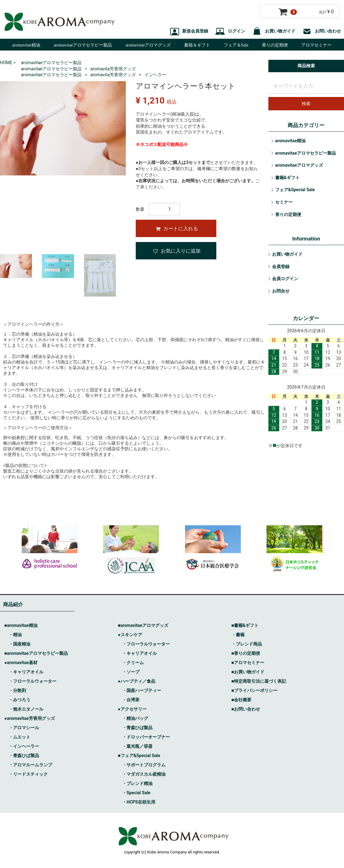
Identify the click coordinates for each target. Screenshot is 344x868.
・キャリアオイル (26, 672)
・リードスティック (28, 774)
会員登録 (281, 267)
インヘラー (155, 75)
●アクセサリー (132, 709)
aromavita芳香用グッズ (113, 69)
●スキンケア (130, 635)
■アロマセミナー (248, 663)
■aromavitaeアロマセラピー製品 (36, 654)
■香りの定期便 (246, 654)
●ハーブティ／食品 (136, 681)
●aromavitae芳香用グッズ (30, 719)
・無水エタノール (26, 709)
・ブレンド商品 (247, 644)
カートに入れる (177, 229)
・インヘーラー (24, 747)
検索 (306, 104)
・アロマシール (24, 728)
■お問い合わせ (246, 709)
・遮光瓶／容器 (137, 747)
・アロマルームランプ (30, 765)
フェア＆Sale (236, 45)
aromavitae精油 (26, 45)
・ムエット (20, 737)
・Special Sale (136, 793)
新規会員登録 (189, 31)
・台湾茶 (131, 700)
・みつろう (20, 700)
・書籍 (238, 635)
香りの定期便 (275, 45)
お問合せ (281, 291)
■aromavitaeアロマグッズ (143, 626)
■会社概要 (241, 700)
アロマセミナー (316, 45)
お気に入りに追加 (177, 251)
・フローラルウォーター (33, 681)
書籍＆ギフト (197, 45)
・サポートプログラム (144, 765)
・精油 (15, 635)
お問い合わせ (322, 31)
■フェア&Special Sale (139, 756)
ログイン (230, 31)
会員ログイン (285, 279)
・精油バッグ (135, 719)
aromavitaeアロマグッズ (148, 45)
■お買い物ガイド (248, 672)
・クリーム (133, 663)
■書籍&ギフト (245, 626)
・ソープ (131, 672)
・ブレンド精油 (137, 784)
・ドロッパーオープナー (146, 737)
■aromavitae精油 (21, 626)
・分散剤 (17, 691)
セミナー (284, 202)
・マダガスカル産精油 (144, 774)
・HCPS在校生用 (139, 802)
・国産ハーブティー (142, 691)
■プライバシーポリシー (254, 691)
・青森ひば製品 (24, 756)
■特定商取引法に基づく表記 (259, 681)
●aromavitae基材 (21, 663)
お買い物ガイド (274, 31)
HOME (6, 63)
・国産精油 (20, 644)
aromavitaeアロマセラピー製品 (83, 45)
